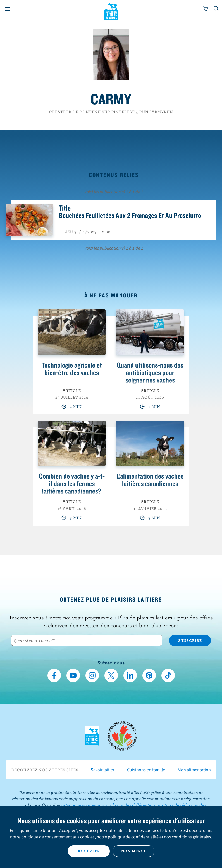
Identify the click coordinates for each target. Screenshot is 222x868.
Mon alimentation (194, 770)
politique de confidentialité (133, 837)
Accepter (89, 851)
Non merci (133, 851)
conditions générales (191, 837)
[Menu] (8, 9)
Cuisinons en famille (146, 770)
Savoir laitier (103, 770)
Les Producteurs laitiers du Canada (111, 11)
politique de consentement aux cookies (58, 837)
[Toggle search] (216, 9)
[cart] (206, 9)
